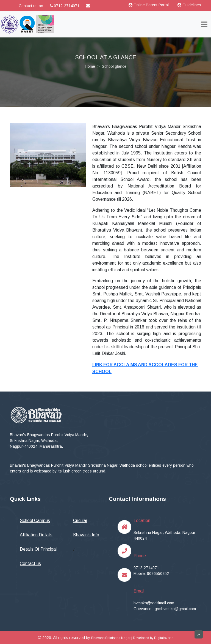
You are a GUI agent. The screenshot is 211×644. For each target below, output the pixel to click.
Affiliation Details (36, 535)
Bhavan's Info (86, 535)
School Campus (35, 521)
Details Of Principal (38, 549)
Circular (80, 521)
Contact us (30, 563)
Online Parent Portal (149, 5)
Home (90, 66)
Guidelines (189, 5)
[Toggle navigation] (204, 24)
